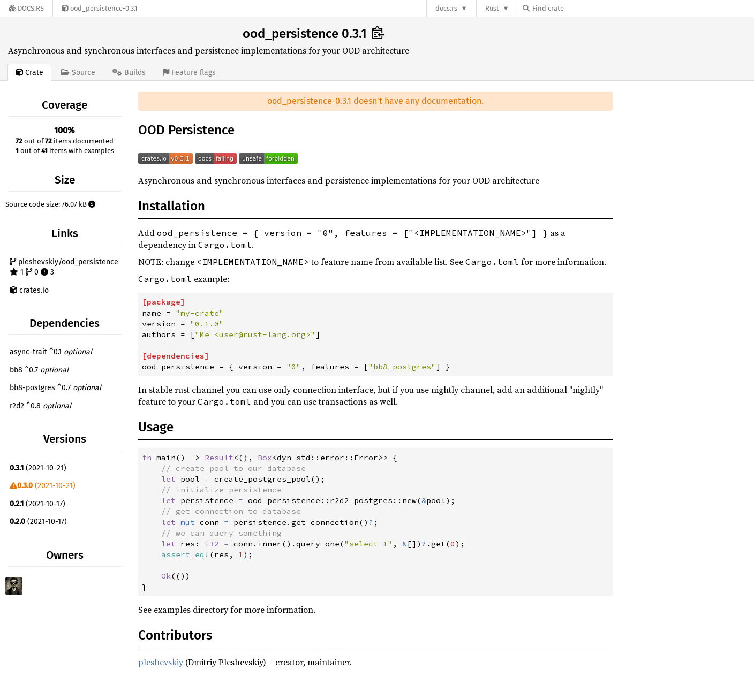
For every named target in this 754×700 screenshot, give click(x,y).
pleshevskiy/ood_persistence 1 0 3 (64, 267)
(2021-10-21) (38, 468)
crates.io (29, 290)
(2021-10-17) (37, 504)
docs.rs (446, 8)
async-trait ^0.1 (51, 352)
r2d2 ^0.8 (40, 406)
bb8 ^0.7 (39, 370)
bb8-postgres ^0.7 (55, 388)
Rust (492, 8)
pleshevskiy (161, 662)
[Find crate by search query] (576, 8)
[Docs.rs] (26, 8)
